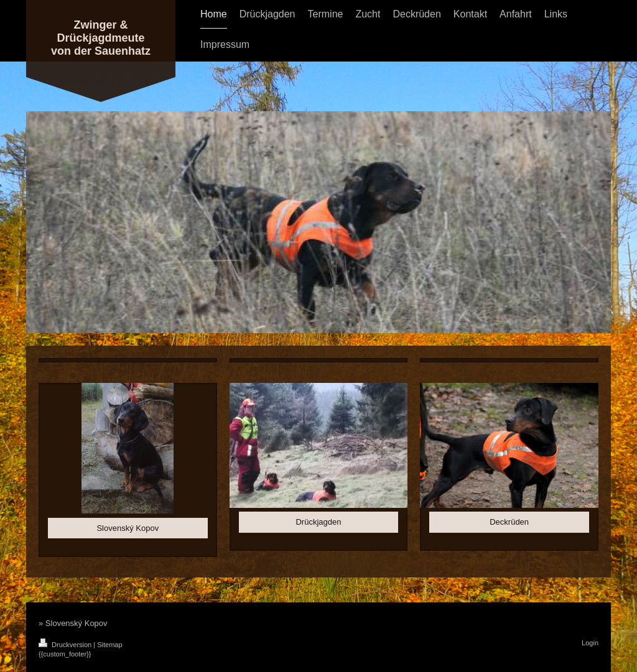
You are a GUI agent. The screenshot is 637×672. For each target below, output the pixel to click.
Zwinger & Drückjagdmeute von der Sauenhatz (101, 38)
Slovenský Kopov (128, 528)
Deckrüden (509, 522)
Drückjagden (318, 522)
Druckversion (66, 645)
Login (590, 643)
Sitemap (109, 645)
